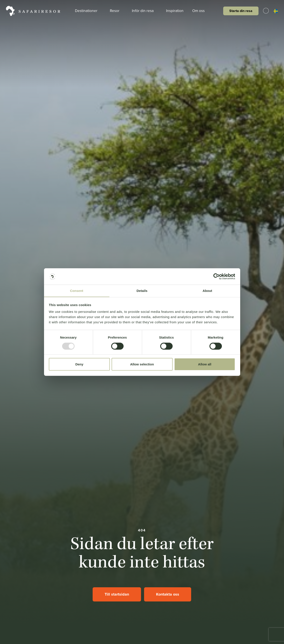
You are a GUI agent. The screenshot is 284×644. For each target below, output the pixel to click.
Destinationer (87, 11)
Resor (116, 11)
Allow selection (142, 364)
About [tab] (207, 291)
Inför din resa (145, 11)
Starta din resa (240, 11)
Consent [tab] (77, 291)
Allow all (205, 364)
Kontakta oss (168, 594)
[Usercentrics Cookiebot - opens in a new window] (216, 276)
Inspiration (175, 11)
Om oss (202, 11)
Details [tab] (142, 291)
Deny (79, 364)
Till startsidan (117, 594)
